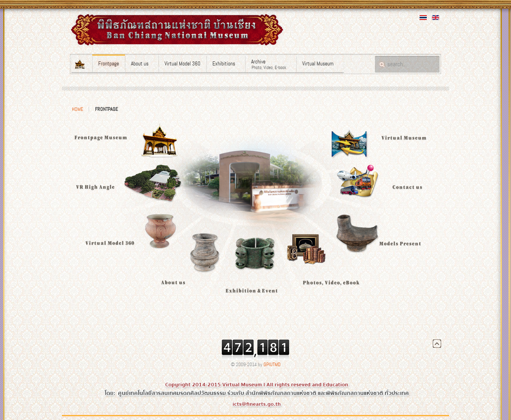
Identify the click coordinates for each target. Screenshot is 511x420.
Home (77, 109)
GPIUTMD (272, 365)
